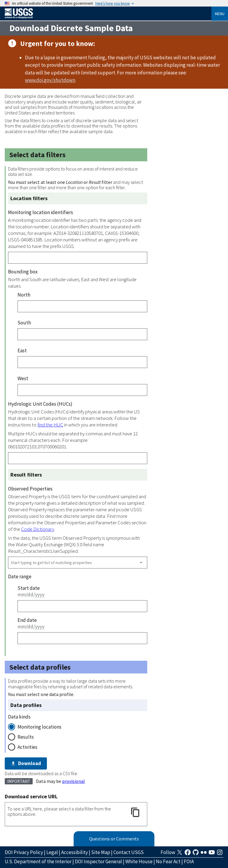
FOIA (189, 861)
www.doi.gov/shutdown (50, 80)
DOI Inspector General (98, 861)
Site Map (101, 852)
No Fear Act (168, 861)
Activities (27, 747)
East (22, 351)
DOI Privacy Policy (24, 852)
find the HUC (50, 425)
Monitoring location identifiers (41, 212)
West (23, 378)
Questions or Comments (114, 839)
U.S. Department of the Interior (38, 861)
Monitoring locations (39, 727)
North (24, 295)
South (24, 323)
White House (139, 861)
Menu (220, 14)
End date (27, 620)
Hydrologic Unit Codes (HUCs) (40, 404)
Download (26, 763)
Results (26, 737)
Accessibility (75, 852)
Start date (29, 588)
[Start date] (82, 606)
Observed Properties (30, 489)
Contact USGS (129, 852)
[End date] (82, 638)
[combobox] (78, 563)
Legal (52, 852)
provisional (73, 781)
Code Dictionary (38, 529)
